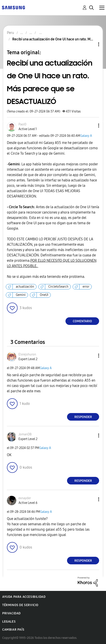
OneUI (44, 295)
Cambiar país (13, 630)
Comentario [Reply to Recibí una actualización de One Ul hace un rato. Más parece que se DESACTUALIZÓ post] (82, 321)
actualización (25, 287)
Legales (9, 622)
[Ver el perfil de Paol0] (22, 124)
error (86, 287)
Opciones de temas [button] (91, 44)
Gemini (21, 295)
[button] (91, 126)
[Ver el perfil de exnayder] (25, 498)
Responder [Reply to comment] (83, 417)
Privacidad (11, 613)
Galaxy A (86, 136)
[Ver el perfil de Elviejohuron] (27, 354)
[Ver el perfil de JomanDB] (25, 434)
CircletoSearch (58, 287)
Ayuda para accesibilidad (24, 597)
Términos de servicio (20, 605)
